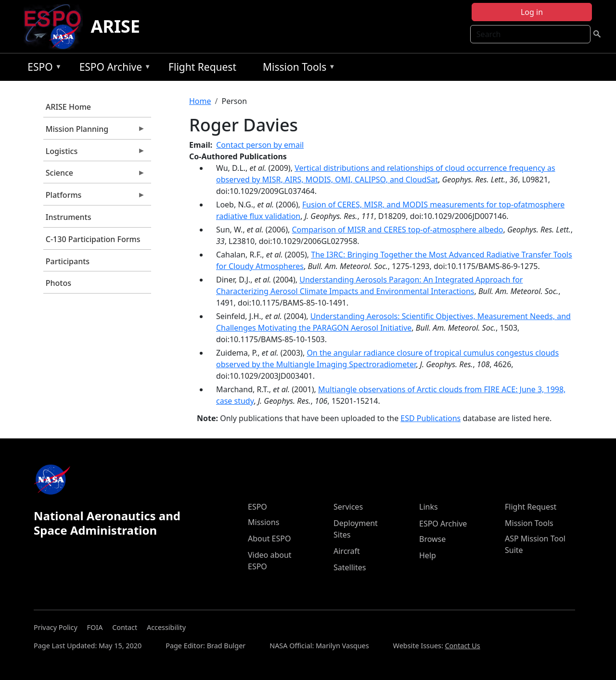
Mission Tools (297, 69)
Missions (263, 522)
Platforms (94, 197)
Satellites (350, 567)
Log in (532, 12)
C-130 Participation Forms (93, 239)
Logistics (94, 154)
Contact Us (463, 646)
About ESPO (269, 539)
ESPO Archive (113, 69)
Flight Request (202, 67)
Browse (432, 539)
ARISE (115, 26)
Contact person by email (260, 145)
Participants (68, 261)
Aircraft (347, 551)
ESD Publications (430, 418)
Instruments (69, 217)
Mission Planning (94, 131)
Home (200, 101)
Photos (58, 283)
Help (428, 555)
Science (94, 175)
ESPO (42, 69)
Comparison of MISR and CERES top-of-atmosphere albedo (397, 230)
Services (348, 507)
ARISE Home (68, 107)
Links (429, 507)
